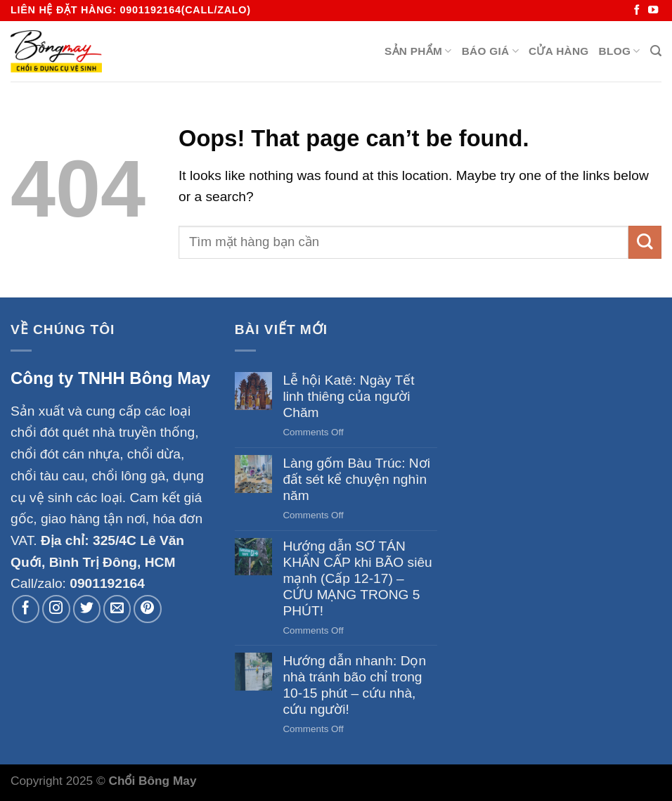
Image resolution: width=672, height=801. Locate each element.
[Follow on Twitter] (87, 609)
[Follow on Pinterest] (148, 609)
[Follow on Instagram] (56, 609)
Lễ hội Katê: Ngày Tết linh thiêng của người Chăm (348, 396)
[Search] (656, 51)
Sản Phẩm (418, 51)
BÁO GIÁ (490, 51)
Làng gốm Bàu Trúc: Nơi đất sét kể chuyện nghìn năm (356, 479)
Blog (620, 51)
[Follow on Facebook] (637, 11)
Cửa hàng (559, 51)
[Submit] (645, 242)
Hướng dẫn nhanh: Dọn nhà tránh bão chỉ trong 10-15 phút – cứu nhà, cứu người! (354, 685)
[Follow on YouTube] (653, 11)
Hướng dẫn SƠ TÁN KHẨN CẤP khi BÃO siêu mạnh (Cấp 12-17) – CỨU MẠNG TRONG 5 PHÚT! (357, 578)
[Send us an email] (117, 609)
